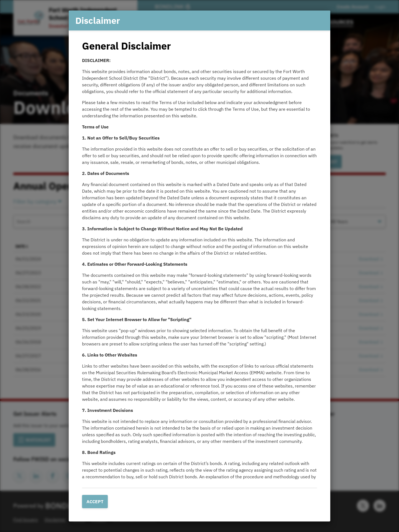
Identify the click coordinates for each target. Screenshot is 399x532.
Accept (95, 502)
